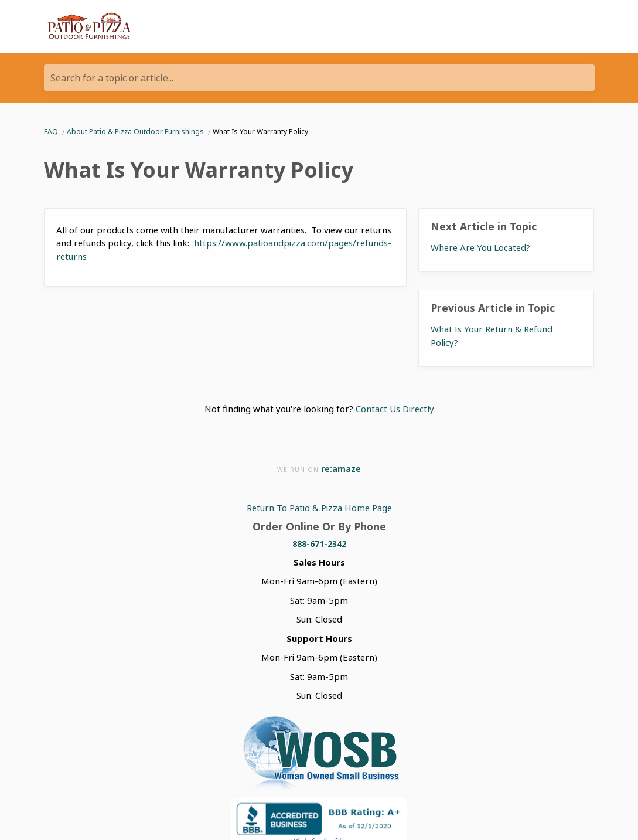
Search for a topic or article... (112, 78)
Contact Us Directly (395, 409)
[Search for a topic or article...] (319, 78)
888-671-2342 (319, 544)
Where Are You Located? (480, 247)
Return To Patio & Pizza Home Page (319, 508)
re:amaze (341, 469)
